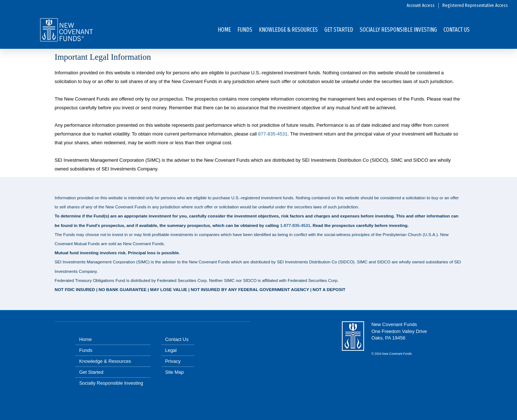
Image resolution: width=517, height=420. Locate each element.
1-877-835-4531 (295, 225)
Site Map (174, 372)
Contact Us (457, 30)
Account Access (421, 5)
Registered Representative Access (475, 5)
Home (224, 30)
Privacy (173, 361)
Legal (171, 350)
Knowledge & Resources (288, 30)
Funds (245, 30)
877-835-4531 (273, 134)
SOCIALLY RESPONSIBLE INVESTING (398, 30)
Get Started (339, 30)
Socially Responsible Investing (111, 383)
